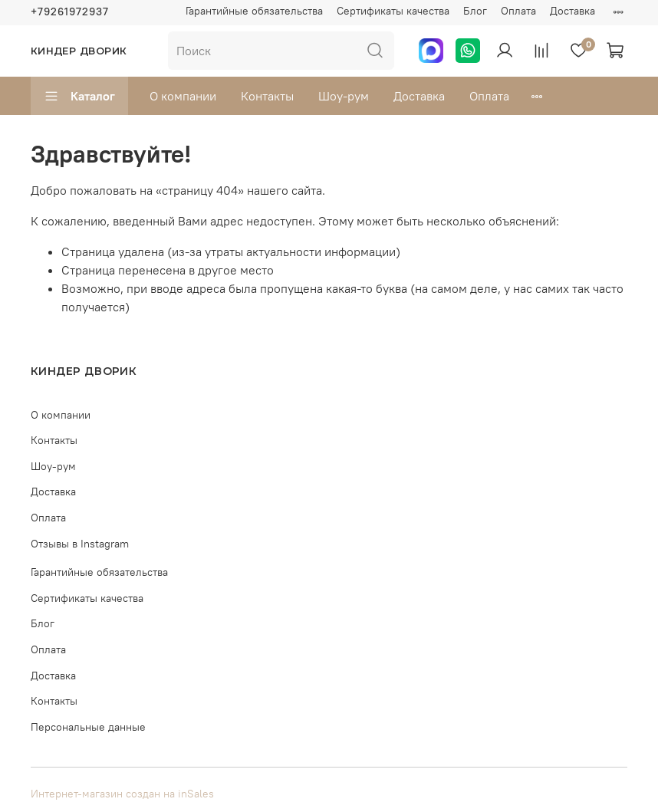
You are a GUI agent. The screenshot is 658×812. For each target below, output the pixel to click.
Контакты (267, 96)
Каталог (79, 96)
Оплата (518, 11)
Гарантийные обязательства (254, 11)
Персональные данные (88, 727)
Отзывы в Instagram (80, 544)
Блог (475, 11)
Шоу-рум (344, 96)
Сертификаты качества (393, 11)
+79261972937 (70, 12)
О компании (183, 96)
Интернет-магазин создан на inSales (122, 794)
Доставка (572, 11)
